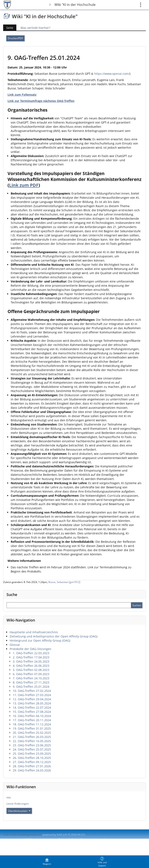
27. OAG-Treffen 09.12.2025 (32, 762)
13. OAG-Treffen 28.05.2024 (32, 703)
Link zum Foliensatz (22, 95)
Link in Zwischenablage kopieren (22, 835)
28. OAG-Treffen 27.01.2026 (32, 766)
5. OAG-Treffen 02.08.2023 (31, 670)
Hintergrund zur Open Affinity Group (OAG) (40, 640)
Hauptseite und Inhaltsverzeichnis (34, 632)
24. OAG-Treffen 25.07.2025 (32, 749)
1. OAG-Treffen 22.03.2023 (31, 653)
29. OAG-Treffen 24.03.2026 (32, 770)
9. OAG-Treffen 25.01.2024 (31, 687)
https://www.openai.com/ (112, 74)
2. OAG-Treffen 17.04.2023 (31, 657)
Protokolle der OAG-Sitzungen (30, 649)
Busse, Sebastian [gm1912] (64, 582)
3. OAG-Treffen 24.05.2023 (31, 661)
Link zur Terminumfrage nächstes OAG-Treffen (41, 101)
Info (9, 798)
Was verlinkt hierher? (35, 28)
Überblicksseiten (19, 811)
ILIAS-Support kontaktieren (39, 839)
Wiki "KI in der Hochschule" (75, 5)
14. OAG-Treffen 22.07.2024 (32, 707)
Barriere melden (90, 839)
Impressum (13, 839)
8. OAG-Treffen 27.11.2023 (31, 682)
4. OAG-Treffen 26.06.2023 (31, 666)
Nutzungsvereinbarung (117, 839)
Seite (8, 28)
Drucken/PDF (15, 38)
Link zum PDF (24, 185)
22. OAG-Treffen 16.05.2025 (32, 741)
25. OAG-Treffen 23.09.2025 (32, 754)
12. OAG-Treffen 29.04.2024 (32, 699)
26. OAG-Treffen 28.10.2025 (32, 758)
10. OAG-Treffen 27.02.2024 (32, 691)
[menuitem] (47, 862)
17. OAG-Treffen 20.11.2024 (32, 720)
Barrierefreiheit (68, 839)
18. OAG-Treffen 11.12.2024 (32, 724)
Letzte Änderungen (18, 804)
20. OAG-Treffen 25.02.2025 (32, 733)
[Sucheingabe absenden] (137, 605)
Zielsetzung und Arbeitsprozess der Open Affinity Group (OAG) (54, 636)
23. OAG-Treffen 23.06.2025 (32, 745)
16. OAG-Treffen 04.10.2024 (32, 716)
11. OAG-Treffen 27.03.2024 (32, 695)
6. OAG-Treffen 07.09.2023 (31, 674)
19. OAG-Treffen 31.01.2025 (32, 728)
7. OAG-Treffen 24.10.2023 (31, 678)
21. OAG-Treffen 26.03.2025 (32, 737)
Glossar (15, 645)
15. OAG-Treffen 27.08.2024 (32, 712)
